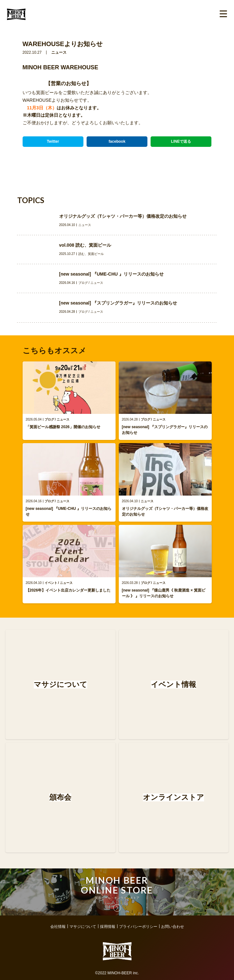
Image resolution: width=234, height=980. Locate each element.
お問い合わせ (173, 927)
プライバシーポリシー (138, 927)
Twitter (53, 141)
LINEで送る (181, 141)
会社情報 (58, 927)
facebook (117, 141)
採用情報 (108, 927)
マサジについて (83, 927)
